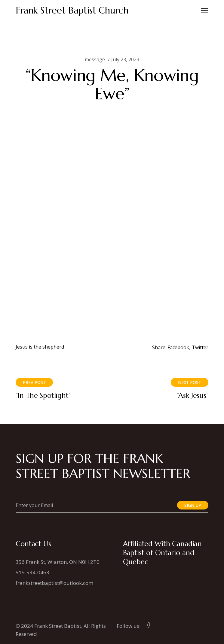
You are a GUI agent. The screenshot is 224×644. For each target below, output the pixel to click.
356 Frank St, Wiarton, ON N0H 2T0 (58, 562)
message (95, 59)
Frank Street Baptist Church (72, 10)
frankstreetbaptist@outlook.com (54, 583)
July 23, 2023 (125, 59)
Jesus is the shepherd (40, 347)
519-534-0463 (32, 572)
